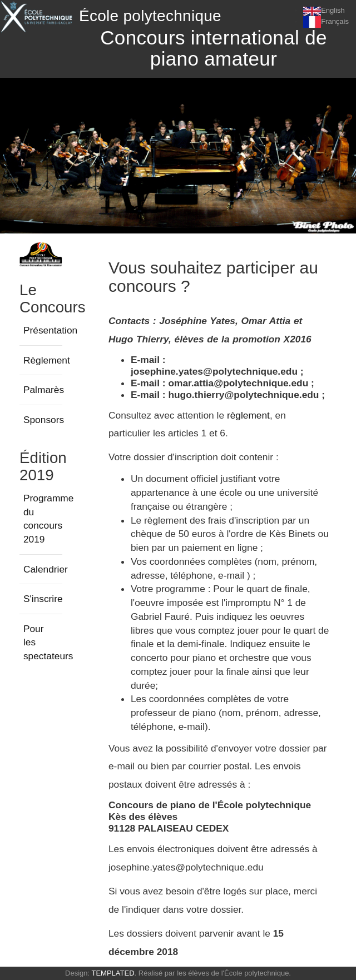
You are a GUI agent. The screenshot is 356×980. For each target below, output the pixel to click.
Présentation (50, 330)
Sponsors (44, 420)
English (333, 10)
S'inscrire (43, 599)
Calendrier (46, 569)
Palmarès (44, 390)
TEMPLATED (113, 973)
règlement (248, 415)
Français (335, 21)
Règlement (47, 360)
